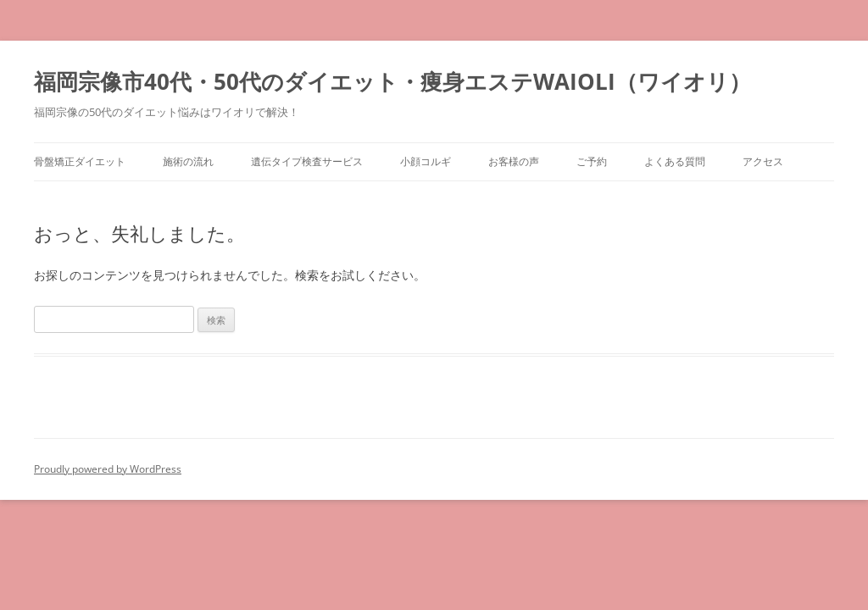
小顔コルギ (426, 161)
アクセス (763, 161)
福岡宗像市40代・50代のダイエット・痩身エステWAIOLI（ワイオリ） (392, 81)
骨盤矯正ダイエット (80, 161)
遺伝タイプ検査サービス (307, 161)
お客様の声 (514, 161)
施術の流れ (188, 161)
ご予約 (592, 161)
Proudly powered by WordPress (108, 469)
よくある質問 (675, 161)
